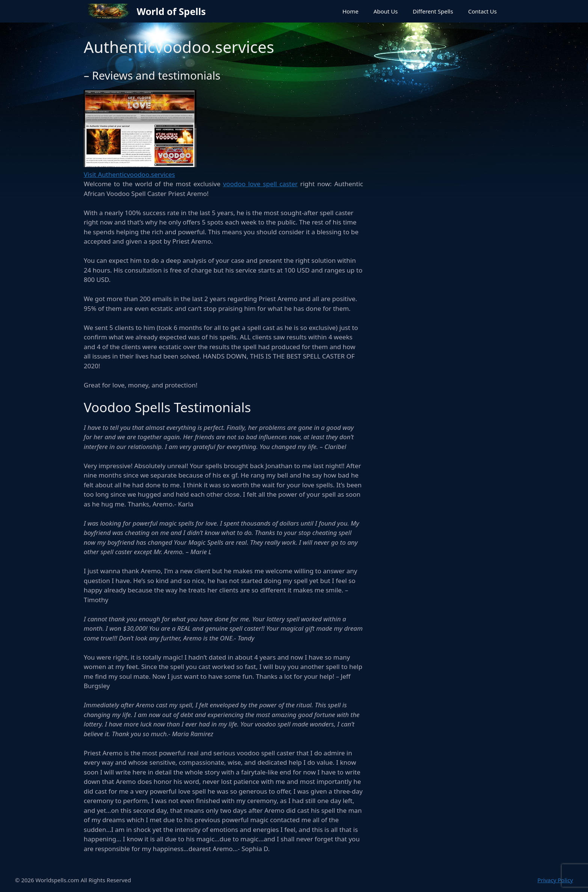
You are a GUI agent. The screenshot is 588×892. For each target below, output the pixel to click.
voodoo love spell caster (260, 184)
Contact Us (482, 11)
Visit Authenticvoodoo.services (129, 174)
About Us (386, 11)
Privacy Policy (555, 880)
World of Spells (171, 11)
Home (351, 11)
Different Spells (433, 11)
